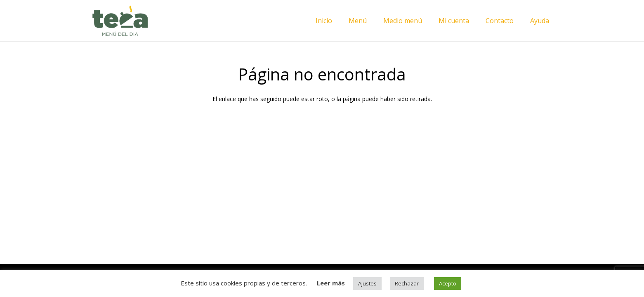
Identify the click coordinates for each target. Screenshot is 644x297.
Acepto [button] (448, 283)
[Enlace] (120, 21)
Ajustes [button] (367, 283)
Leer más (331, 283)
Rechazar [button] (407, 283)
